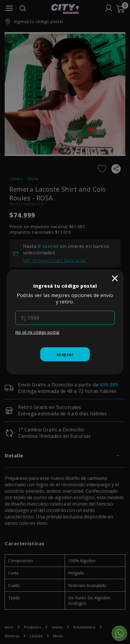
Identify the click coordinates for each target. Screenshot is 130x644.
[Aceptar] (65, 354)
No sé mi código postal (37, 332)
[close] (115, 278)
